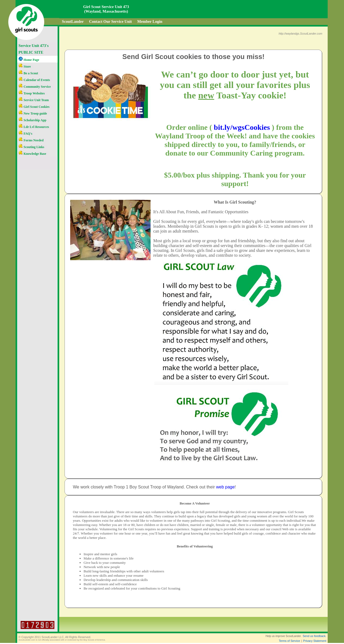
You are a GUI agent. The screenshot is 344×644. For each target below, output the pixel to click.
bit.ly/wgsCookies (242, 127)
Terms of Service (289, 641)
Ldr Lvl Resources (34, 127)
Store (25, 67)
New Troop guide (33, 113)
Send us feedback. (315, 636)
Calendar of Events (34, 80)
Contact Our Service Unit (110, 21)
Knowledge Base (32, 154)
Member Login (150, 21)
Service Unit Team (34, 100)
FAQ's (25, 134)
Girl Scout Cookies (34, 107)
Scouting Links (31, 147)
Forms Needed (31, 140)
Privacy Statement (315, 641)
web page (225, 487)
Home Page (29, 60)
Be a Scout (28, 73)
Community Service (35, 87)
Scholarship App (32, 120)
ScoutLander (73, 21)
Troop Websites (32, 93)
